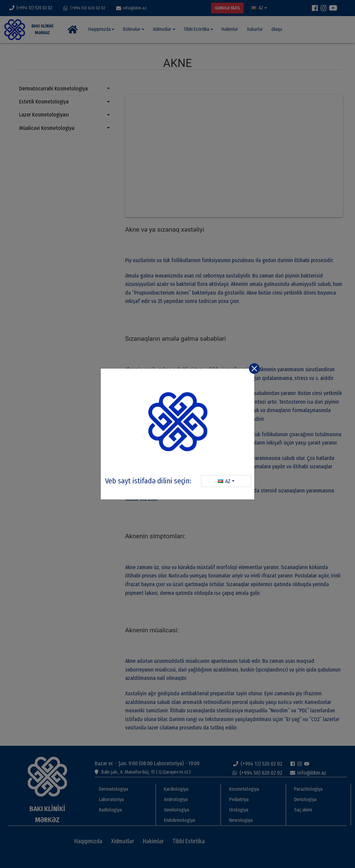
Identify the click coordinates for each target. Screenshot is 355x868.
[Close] (254, 369)
